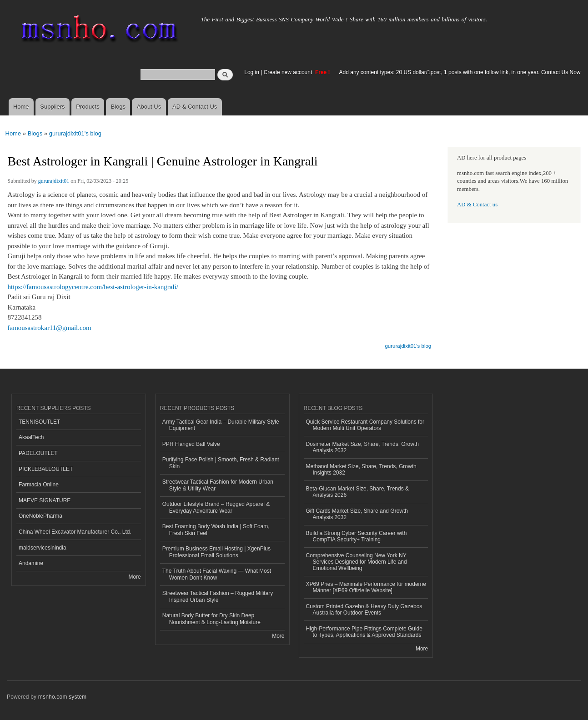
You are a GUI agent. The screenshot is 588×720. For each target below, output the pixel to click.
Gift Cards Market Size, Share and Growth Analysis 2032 (357, 514)
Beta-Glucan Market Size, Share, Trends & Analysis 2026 (357, 492)
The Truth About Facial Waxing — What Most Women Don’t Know (217, 574)
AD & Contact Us (195, 107)
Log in (252, 72)
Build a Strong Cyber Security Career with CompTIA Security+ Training (357, 536)
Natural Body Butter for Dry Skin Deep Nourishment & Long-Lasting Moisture (211, 619)
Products (88, 107)
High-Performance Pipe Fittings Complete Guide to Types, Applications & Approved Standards (364, 632)
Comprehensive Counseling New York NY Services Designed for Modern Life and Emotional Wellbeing (357, 562)
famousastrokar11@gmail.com (50, 328)
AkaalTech (31, 437)
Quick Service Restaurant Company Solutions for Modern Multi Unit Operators (365, 425)
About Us (149, 107)
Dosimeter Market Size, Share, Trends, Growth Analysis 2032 (362, 447)
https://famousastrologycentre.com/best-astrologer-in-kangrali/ (93, 287)
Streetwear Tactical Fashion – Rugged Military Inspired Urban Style (218, 596)
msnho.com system (62, 697)
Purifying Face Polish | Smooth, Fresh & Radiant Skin (221, 463)
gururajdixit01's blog (75, 133)
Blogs (118, 107)
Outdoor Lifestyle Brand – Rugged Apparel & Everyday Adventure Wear (216, 507)
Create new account (289, 72)
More (134, 577)
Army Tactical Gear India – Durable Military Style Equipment (221, 425)
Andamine (31, 563)
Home (21, 107)
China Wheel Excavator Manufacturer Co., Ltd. (75, 532)
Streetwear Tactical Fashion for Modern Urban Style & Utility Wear (218, 485)
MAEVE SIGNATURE (45, 500)
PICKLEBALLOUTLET (46, 469)
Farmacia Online (39, 485)
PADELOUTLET (38, 453)
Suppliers (52, 107)
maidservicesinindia (43, 548)
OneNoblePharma (40, 516)
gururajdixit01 (54, 181)
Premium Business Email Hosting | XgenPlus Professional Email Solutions (216, 552)
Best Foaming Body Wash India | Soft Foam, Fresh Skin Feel (216, 530)
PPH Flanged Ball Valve (191, 444)
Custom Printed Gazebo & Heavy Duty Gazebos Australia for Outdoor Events (364, 610)
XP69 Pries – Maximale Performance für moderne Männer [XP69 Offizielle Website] (366, 587)
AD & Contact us (477, 205)
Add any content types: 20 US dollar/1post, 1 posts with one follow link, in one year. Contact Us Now (460, 72)
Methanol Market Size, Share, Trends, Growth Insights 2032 (361, 470)
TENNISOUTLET (39, 422)
